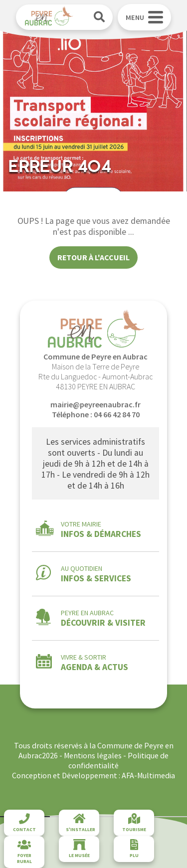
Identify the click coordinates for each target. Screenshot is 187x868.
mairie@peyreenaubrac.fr (95, 404)
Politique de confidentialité (118, 760)
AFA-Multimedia (148, 775)
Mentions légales (93, 755)
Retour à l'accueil (93, 257)
